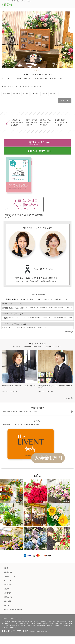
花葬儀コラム (8, 597)
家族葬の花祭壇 (60, 120)
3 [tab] (38, 71)
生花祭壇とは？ (16, 120)
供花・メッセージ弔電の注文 (13, 609)
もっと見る (67, 398)
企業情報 (5, 618)
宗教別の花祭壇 (32, 120)
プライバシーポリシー (16, 618)
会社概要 (7, 605)
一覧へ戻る (65, 101)
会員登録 (7, 589)
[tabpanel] (37, 40)
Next (67, 40)
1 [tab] (35, 71)
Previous (7, 40)
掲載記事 (67, 332)
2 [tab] (37, 71)
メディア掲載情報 (37, 295)
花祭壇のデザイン (46, 120)
